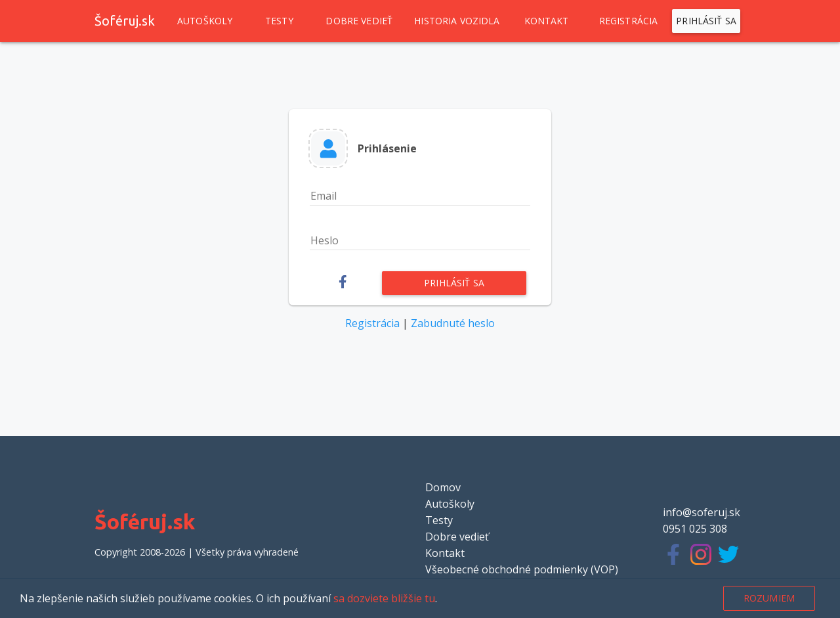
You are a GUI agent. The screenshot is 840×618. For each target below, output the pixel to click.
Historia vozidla (457, 21)
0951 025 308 (695, 529)
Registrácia (629, 21)
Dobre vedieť (359, 21)
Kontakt (547, 21)
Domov (443, 487)
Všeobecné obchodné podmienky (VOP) (522, 569)
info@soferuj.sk (702, 512)
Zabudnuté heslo (453, 323)
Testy (279, 21)
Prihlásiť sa (706, 21)
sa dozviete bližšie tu (384, 598)
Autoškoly (205, 21)
